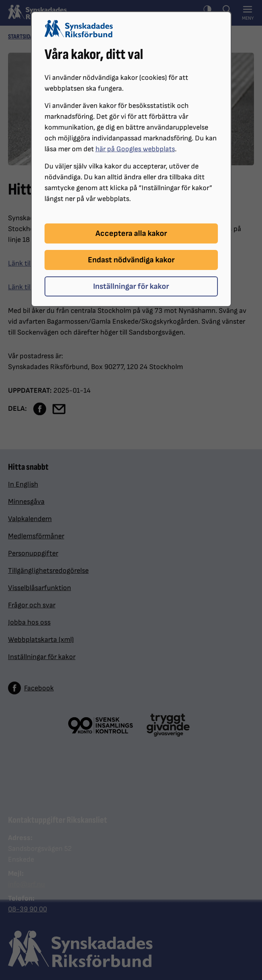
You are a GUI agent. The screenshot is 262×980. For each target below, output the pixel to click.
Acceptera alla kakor (131, 233)
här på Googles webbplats (135, 149)
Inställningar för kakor (131, 286)
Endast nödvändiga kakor (131, 260)
